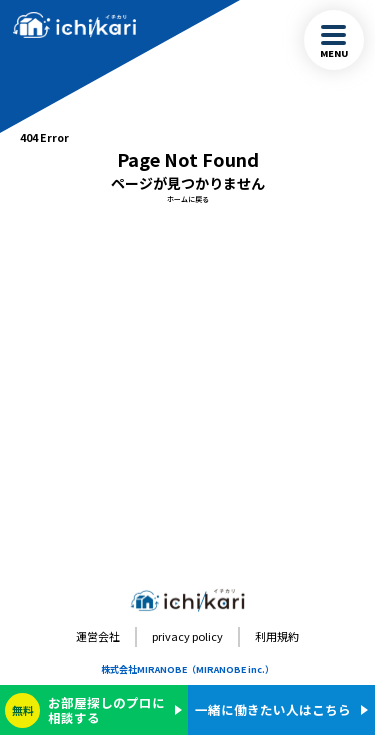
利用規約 (277, 636)
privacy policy (187, 636)
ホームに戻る (188, 199)
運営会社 (98, 636)
